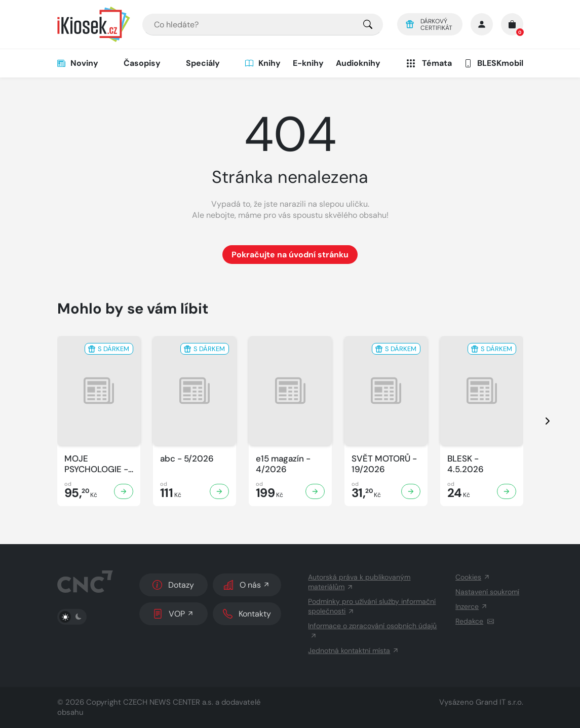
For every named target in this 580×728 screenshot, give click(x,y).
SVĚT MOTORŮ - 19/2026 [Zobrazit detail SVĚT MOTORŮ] (384, 464)
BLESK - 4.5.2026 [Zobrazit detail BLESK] (466, 464)
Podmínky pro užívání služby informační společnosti (372, 606)
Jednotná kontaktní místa (354, 650)
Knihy (263, 63)
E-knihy (308, 63)
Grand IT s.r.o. (499, 702)
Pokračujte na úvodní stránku (290, 255)
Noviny (78, 63)
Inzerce (472, 606)
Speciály (203, 63)
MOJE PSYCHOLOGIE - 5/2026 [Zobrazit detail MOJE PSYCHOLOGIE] (96, 464)
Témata (428, 63)
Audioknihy (358, 63)
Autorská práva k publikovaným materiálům (359, 582)
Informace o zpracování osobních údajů (372, 630)
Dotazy (173, 585)
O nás (247, 585)
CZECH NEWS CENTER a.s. (168, 702)
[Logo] (94, 24)
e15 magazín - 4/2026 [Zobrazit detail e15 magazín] (283, 464)
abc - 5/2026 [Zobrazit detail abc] (187, 459)
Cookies (473, 577)
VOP (173, 614)
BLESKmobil (494, 63)
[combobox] (263, 25)
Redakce (475, 621)
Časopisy (142, 63)
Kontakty (247, 614)
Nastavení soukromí (487, 592)
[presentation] (538, 421)
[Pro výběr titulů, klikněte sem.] (368, 25)
